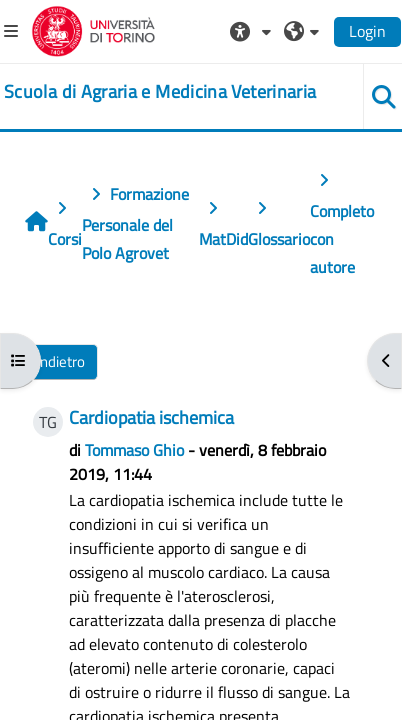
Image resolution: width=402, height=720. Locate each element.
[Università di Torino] (93, 29)
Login (367, 31)
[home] (160, 92)
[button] (253, 31)
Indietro (60, 361)
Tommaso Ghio (134, 450)
